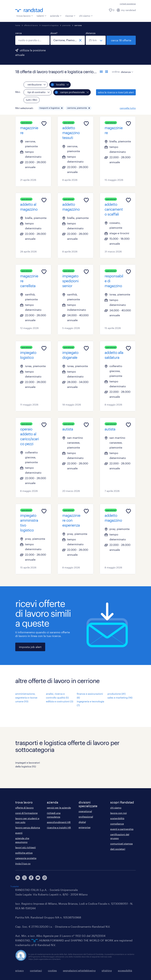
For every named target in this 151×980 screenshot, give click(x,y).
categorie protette (26, 858)
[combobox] (32, 40)
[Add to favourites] (44, 124)
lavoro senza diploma (28, 827)
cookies (52, 970)
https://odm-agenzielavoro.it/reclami (44, 959)
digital (82, 822)
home (18, 25)
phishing (107, 970)
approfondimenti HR (59, 822)
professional (86, 817)
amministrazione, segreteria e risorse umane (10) (26, 697)
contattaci (36, 970)
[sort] (126, 70)
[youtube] (38, 878)
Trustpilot (15, 886)
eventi (19, 833)
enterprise (85, 827)
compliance (117, 824)
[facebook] (31, 878)
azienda (56, 16)
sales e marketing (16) (120, 697)
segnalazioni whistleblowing (79, 970)
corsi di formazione (26, 813)
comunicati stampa (121, 844)
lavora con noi (118, 813)
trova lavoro (25, 16)
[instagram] (45, 878)
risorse (70, 16)
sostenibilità (117, 818)
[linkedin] (18, 878)
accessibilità (125, 970)
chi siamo (86, 16)
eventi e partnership (122, 829)
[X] (24, 878)
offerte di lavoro (31, 25)
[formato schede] (107, 72)
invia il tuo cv (23, 863)
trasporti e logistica (50, 25)
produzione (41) (116, 694)
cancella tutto (128, 108)
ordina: (116, 72)
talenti (42, 16)
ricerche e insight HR (59, 827)
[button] (62, 108)
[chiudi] (80, 40)
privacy (20, 970)
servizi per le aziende (59, 808)
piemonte (66, 25)
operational (85, 811)
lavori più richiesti (25, 847)
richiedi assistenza (128, 4)
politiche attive (24, 853)
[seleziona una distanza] (96, 40)
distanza (91, 33)
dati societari (118, 849)
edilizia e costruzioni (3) (60, 701)
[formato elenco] (101, 72)
